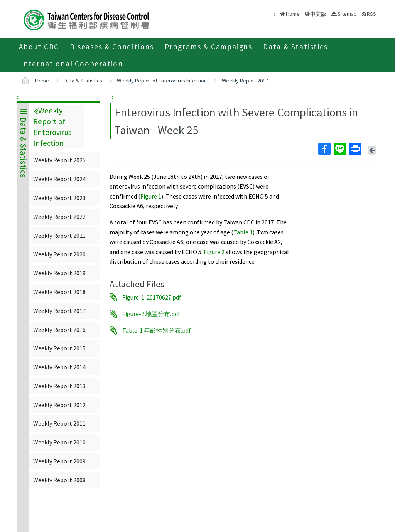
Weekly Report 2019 (59, 273)
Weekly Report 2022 (59, 217)
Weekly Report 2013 (59, 386)
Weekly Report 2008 (59, 480)
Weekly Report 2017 (245, 81)
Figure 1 (151, 196)
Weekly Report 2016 (59, 330)
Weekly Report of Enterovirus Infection (162, 81)
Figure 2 (214, 252)
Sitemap (347, 14)
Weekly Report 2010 (59, 442)
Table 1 (243, 232)
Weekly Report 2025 (59, 160)
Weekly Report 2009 (59, 461)
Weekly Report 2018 (59, 292)
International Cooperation (72, 64)
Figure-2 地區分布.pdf (151, 314)
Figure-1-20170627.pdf (152, 297)
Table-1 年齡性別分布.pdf (157, 330)
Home (293, 14)
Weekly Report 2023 (59, 198)
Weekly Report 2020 (59, 254)
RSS (371, 14)
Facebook (324, 149)
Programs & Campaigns (208, 47)
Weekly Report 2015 (59, 348)
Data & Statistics (295, 47)
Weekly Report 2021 (59, 236)
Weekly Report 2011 (59, 423)
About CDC (39, 47)
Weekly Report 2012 (59, 405)
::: (19, 97)
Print (355, 149)
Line (339, 149)
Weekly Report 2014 (59, 367)
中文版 (318, 14)
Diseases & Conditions (112, 47)
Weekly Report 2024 (59, 179)
